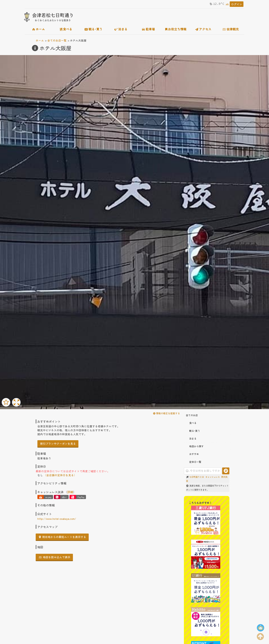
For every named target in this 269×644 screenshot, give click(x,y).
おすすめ (192, 454)
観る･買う (93, 29)
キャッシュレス (213, 477)
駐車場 (148, 29)
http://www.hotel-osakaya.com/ (57, 519)
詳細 (70, 492)
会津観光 (231, 29)
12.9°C (217, 4)
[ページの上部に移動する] (260, 636)
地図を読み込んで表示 (55, 557)
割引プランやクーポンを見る (58, 443)
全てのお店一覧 (57, 40)
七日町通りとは (197, 477)
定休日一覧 (194, 462)
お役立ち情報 (176, 29)
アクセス (203, 29)
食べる (66, 29)
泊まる (121, 29)
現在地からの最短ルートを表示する (63, 537)
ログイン (237, 4)
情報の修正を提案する (166, 413)
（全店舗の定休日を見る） (60, 475)
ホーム (39, 29)
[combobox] (203, 471)
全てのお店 (192, 415)
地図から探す (195, 446)
